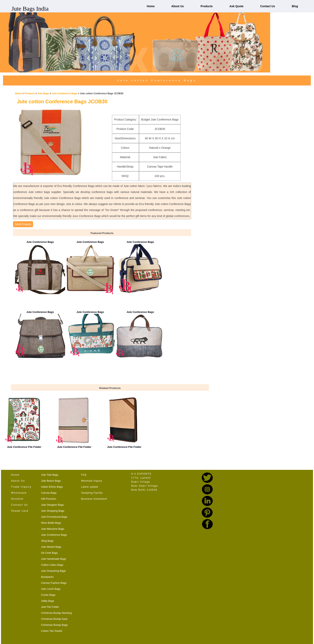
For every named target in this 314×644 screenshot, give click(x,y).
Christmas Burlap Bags (54, 625)
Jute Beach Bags (51, 481)
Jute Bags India (30, 9)
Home (151, 6)
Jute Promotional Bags (54, 517)
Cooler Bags (48, 595)
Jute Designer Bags (52, 505)
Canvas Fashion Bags (54, 583)
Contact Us (268, 6)
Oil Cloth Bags (49, 553)
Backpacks (47, 577)
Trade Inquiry (21, 487)
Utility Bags (48, 601)
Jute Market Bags (51, 547)
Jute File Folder (50, 607)
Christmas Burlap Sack (54, 619)
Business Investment (94, 499)
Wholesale (19, 493)
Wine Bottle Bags (51, 523)
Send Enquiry (23, 224)
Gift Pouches (48, 499)
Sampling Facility (92, 493)
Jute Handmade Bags (54, 559)
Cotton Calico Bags (52, 565)
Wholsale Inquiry (92, 481)
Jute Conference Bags (65, 93)
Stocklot (17, 499)
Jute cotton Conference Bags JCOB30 (62, 101)
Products (207, 6)
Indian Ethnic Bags (52, 487)
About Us (178, 6)
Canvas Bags (49, 493)
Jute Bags (43, 93)
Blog (295, 6)
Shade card (20, 511)
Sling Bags (47, 541)
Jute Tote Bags (50, 475)
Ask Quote (237, 6)
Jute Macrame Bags (53, 529)
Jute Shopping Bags (53, 511)
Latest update (90, 487)
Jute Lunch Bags (51, 589)
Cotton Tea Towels (52, 631)
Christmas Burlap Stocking (56, 613)
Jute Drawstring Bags (53, 571)
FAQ (84, 475)
